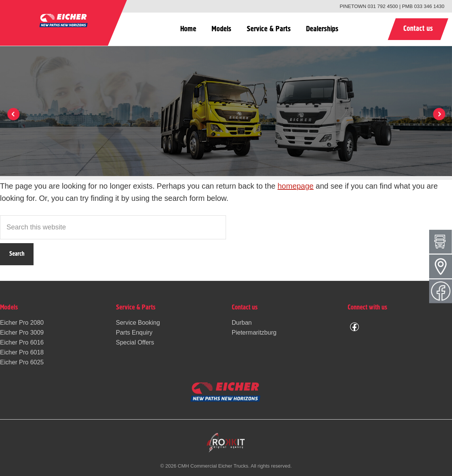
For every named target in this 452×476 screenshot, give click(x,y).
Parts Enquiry (134, 333)
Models (221, 29)
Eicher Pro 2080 (22, 323)
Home (188, 29)
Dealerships (322, 29)
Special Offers (135, 342)
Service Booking (138, 323)
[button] (439, 114)
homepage (296, 186)
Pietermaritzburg (254, 333)
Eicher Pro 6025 (22, 362)
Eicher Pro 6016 (22, 342)
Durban (242, 323)
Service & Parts (269, 29)
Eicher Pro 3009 (22, 333)
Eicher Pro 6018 (22, 352)
